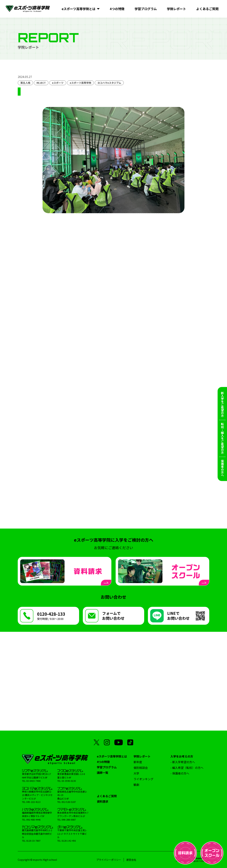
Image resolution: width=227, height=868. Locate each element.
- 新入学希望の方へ (183, 762)
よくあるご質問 (107, 796)
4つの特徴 (103, 762)
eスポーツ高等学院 (80, 83)
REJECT (41, 83)
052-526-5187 (69, 802)
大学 (136, 773)
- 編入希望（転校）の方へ (187, 768)
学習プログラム (107, 767)
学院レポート (142, 756)
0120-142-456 (69, 841)
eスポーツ (58, 83)
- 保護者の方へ (180, 773)
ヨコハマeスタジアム (109, 83)
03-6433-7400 (33, 781)
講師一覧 (103, 773)
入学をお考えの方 (182, 756)
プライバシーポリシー (109, 860)
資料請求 (103, 801)
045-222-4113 (33, 802)
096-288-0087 (69, 820)
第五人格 (25, 83)
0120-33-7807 (33, 841)
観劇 (136, 785)
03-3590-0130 (69, 781)
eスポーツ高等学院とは (112, 756)
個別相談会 (141, 768)
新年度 (138, 762)
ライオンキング (143, 779)
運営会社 (131, 860)
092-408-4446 (33, 820)
